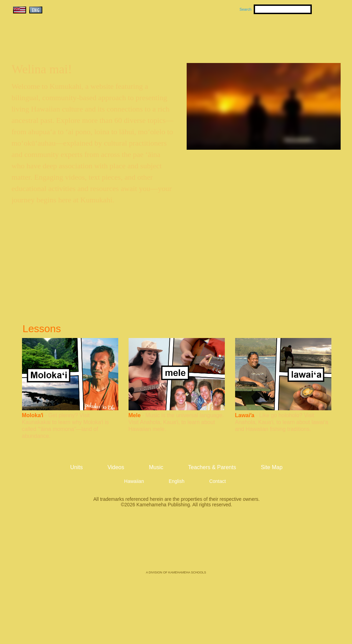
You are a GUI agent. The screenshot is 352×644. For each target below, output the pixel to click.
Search (246, 9)
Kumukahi (71, 44)
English (177, 481)
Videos (241, 35)
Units (166, 35)
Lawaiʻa (245, 415)
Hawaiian (134, 481)
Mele (135, 415)
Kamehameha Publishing (176, 544)
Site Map (272, 467)
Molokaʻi (33, 415)
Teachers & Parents (299, 35)
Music (209, 35)
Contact (218, 481)
